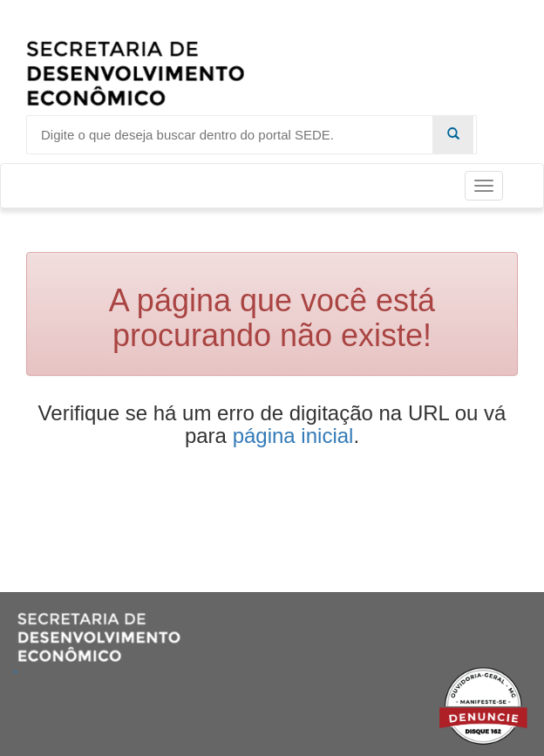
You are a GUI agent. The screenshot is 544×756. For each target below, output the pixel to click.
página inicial (293, 436)
